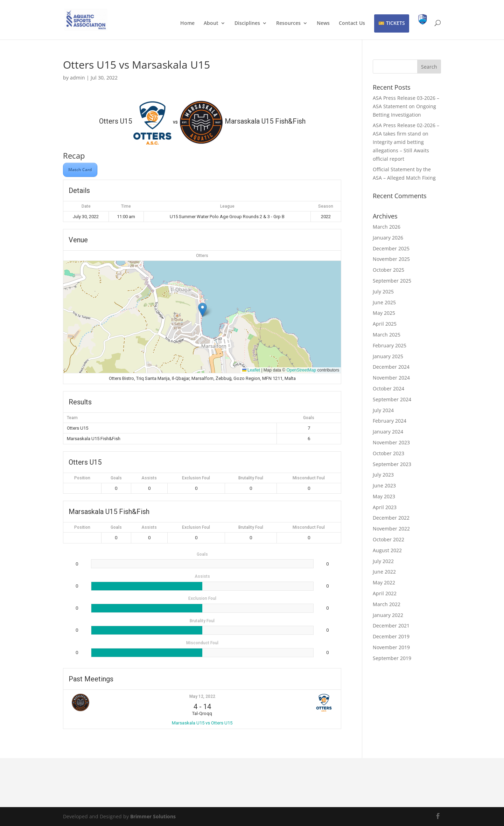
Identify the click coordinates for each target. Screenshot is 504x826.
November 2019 (391, 647)
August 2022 (387, 550)
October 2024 (388, 388)
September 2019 (392, 658)
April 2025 (385, 324)
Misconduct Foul (309, 478)
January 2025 (388, 356)
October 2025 (388, 270)
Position (82, 478)
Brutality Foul (251, 478)
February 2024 (390, 421)
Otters (202, 256)
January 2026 (388, 238)
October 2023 (388, 453)
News (323, 23)
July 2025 (383, 291)
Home (187, 23)
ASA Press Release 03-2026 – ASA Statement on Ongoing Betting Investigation (406, 106)
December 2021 (391, 626)
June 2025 (384, 302)
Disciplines (247, 23)
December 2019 (391, 636)
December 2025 (391, 248)
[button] (202, 310)
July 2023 (383, 475)
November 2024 (391, 378)
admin (78, 78)
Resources (288, 23)
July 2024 (383, 410)
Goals (116, 478)
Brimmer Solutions (153, 816)
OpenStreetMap (301, 370)
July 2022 (383, 561)
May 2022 (384, 582)
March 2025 (387, 335)
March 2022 (387, 604)
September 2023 (392, 464)
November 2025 (391, 259)
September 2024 (392, 399)
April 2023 (385, 507)
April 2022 (385, 593)
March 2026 (387, 227)
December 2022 (391, 518)
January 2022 (388, 615)
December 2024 (391, 367)
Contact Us (352, 23)
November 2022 (391, 529)
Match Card (80, 170)
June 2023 (384, 485)
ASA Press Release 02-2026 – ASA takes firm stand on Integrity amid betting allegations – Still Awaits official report (406, 142)
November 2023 (391, 442)
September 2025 (392, 281)
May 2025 (384, 313)
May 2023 (384, 496)
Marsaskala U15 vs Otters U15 (202, 723)
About (211, 23)
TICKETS (395, 23)
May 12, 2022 (202, 696)
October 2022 (388, 539)
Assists (149, 478)
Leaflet (251, 370)
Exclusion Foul (196, 478)
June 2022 (384, 572)
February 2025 (390, 345)
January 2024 (388, 432)
